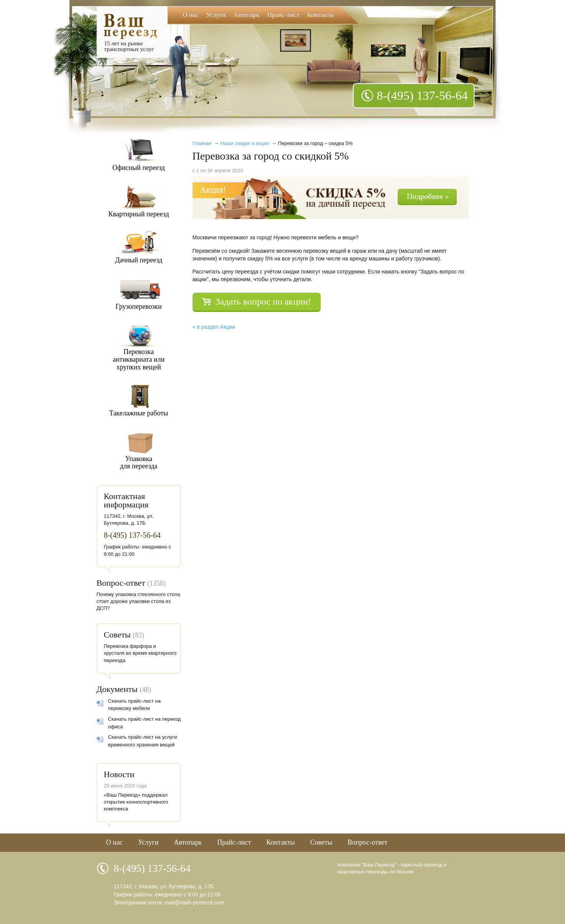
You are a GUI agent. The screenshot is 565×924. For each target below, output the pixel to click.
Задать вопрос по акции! (263, 301)
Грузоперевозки (139, 306)
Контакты (320, 15)
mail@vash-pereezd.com (194, 903)
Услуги (216, 15)
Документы (117, 689)
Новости (119, 774)
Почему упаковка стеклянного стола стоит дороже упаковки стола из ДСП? (138, 601)
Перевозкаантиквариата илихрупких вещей (139, 359)
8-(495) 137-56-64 (422, 96)
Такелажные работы (139, 413)
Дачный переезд (139, 260)
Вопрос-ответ (121, 583)
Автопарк (246, 15)
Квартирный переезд (138, 214)
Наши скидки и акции (245, 143)
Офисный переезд (139, 168)
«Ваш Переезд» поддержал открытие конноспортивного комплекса (136, 802)
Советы (117, 635)
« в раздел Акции (214, 327)
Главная (202, 143)
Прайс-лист (283, 15)
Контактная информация (126, 500)
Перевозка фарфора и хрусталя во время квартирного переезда (140, 653)
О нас (191, 15)
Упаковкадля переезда (139, 463)
